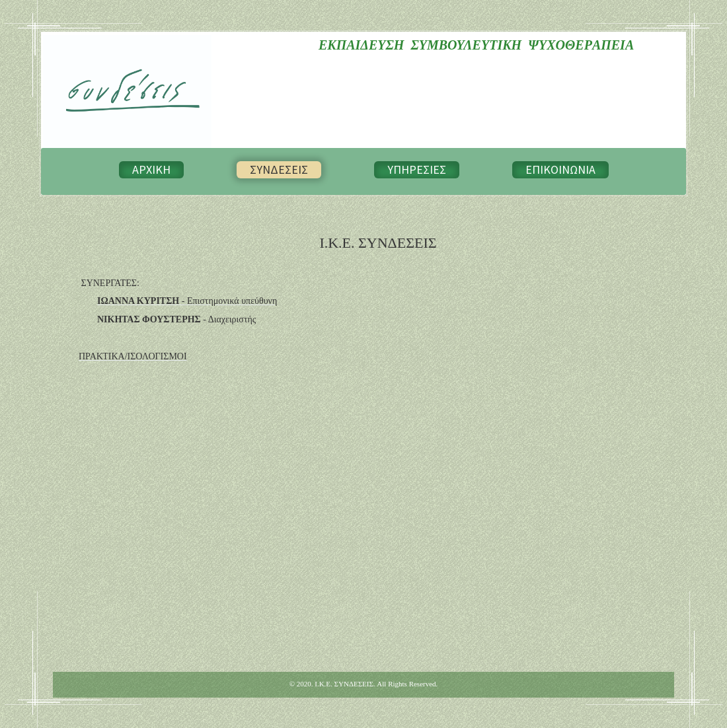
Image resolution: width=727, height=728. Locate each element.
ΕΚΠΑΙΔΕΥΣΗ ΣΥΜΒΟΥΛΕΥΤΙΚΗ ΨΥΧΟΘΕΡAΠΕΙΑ (476, 45)
